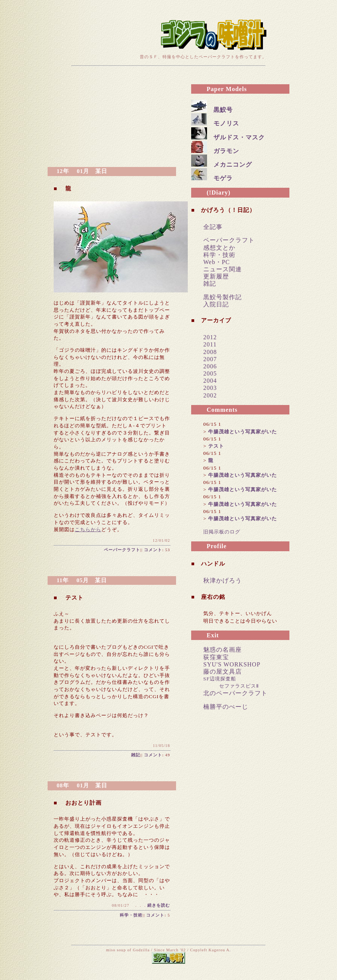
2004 (210, 381)
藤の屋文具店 (223, 672)
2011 (210, 344)
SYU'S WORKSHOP (232, 664)
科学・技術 (131, 915)
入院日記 (216, 304)
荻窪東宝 (216, 657)
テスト (216, 446)
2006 (210, 366)
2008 (210, 352)
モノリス (226, 123)
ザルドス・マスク (239, 137)
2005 (210, 373)
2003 (210, 388)
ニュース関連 (223, 269)
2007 (210, 359)
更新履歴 (216, 276)
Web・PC (217, 262)
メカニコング (233, 165)
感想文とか (219, 248)
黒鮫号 (223, 110)
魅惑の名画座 (223, 650)
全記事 (213, 227)
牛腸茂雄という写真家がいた (243, 432)
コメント (153, 550)
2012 (210, 337)
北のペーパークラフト (235, 693)
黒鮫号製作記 (223, 297)
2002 (210, 395)
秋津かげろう (223, 580)
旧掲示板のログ (222, 532)
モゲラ (223, 178)
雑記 (136, 755)
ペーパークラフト (122, 550)
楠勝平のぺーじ (226, 707)
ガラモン (226, 151)
